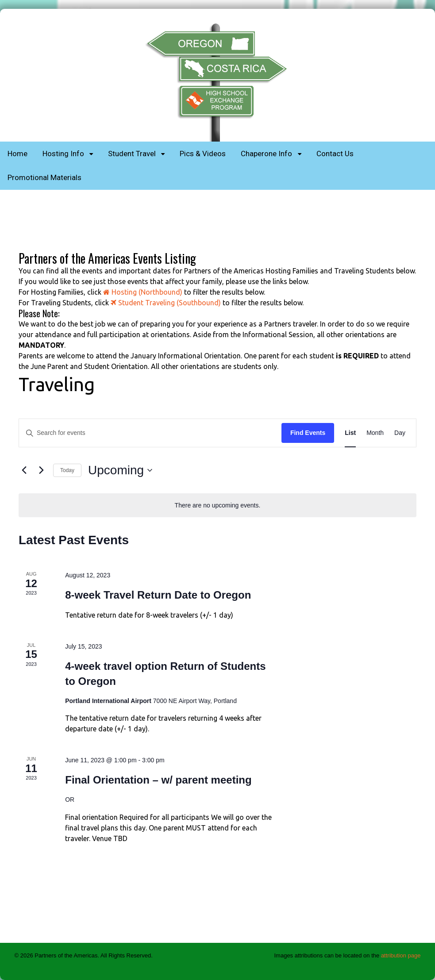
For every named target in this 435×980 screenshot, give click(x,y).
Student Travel (132, 154)
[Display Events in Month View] (375, 433)
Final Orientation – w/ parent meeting (158, 780)
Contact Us (335, 154)
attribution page (401, 955)
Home (17, 154)
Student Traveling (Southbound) (166, 303)
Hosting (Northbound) (143, 292)
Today (67, 470)
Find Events (308, 433)
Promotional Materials (44, 177)
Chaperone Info (266, 154)
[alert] (217, 505)
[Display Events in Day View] (400, 433)
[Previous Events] (24, 470)
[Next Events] (41, 470)
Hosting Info (63, 154)
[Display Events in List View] (350, 433)
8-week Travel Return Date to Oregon (158, 595)
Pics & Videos (203, 154)
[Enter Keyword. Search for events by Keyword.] (150, 433)
